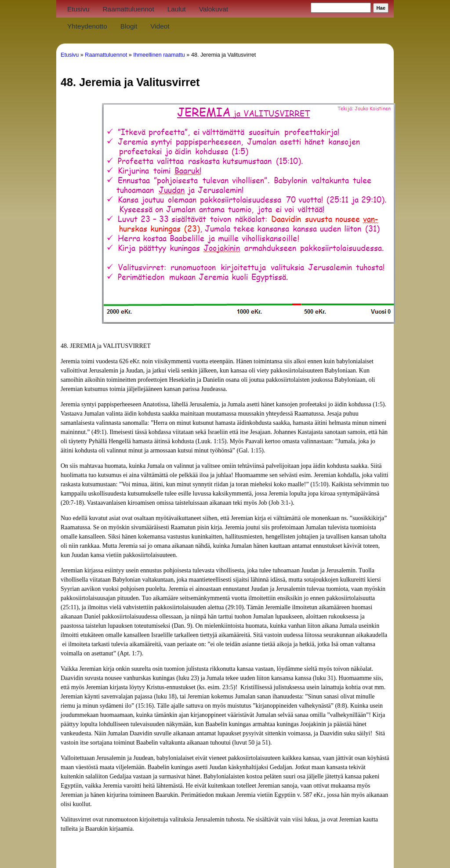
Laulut (177, 9)
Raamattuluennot (128, 9)
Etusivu (78, 9)
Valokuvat (214, 9)
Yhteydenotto (87, 26)
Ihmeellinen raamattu (159, 55)
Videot (160, 26)
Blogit (129, 26)
